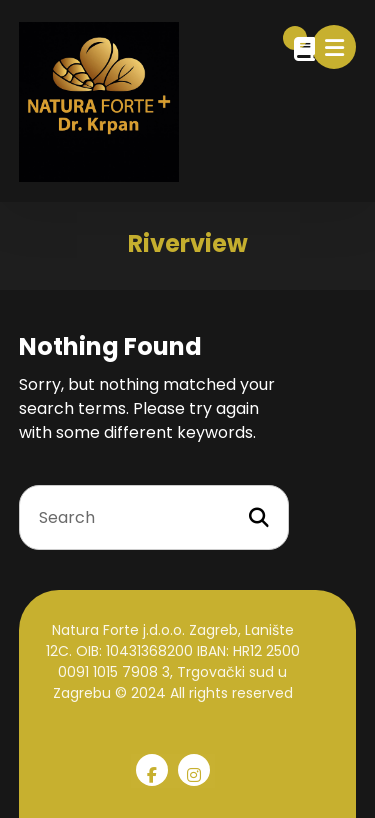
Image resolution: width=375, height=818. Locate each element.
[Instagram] (194, 770)
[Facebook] (152, 770)
